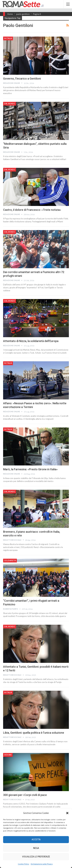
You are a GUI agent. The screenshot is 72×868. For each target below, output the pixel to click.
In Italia (8, 38)
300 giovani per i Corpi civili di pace (25, 795)
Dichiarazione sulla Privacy (42, 864)
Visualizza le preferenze (36, 857)
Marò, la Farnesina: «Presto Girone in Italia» (30, 469)
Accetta (36, 840)
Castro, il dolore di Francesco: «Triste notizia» (32, 210)
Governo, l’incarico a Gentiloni (22, 79)
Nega (36, 848)
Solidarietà (10, 561)
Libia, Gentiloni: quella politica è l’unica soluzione (34, 733)
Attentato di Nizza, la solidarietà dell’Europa (31, 341)
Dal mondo (10, 104)
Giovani (8, 755)
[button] (67, 813)
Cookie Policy (24, 864)
